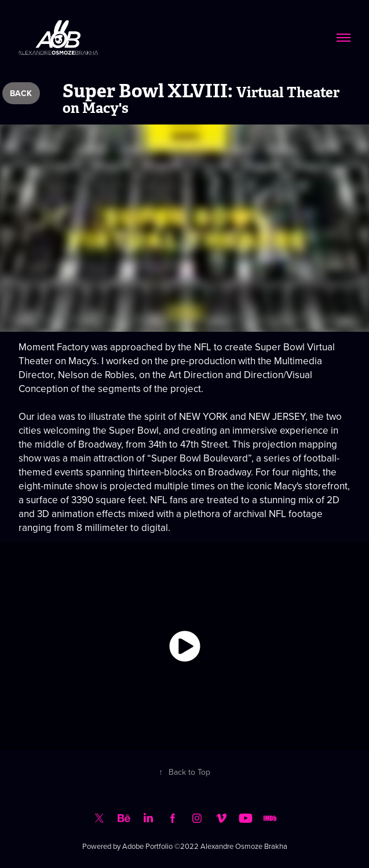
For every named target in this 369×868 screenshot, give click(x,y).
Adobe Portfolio (147, 846)
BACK (21, 93)
